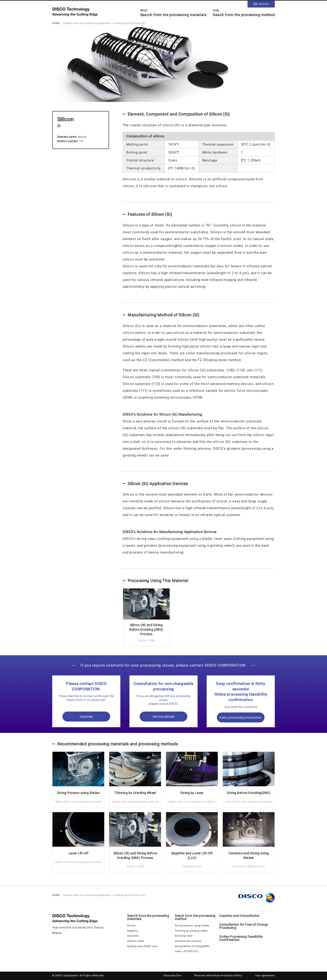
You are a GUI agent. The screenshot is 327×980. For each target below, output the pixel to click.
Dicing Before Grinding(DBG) (192, 946)
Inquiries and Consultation (239, 916)
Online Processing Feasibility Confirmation (241, 938)
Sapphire (133, 931)
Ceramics (133, 936)
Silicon (131, 926)
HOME (56, 23)
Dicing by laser (184, 936)
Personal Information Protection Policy (218, 976)
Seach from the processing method (244, 13)
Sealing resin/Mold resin (142, 946)
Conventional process (188, 941)
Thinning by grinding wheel (191, 931)
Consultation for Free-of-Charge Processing (243, 926)
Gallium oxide (136, 941)
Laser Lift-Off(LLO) (187, 951)
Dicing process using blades (192, 926)
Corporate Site (172, 976)
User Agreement (265, 976)
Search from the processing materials (173, 13)
